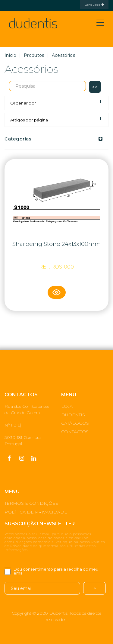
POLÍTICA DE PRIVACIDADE (36, 512)
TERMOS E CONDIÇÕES (31, 503)
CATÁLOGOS (75, 423)
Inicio (10, 55)
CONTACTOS (75, 432)
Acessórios (63, 55)
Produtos (34, 55)
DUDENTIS (73, 415)
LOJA (67, 406)
